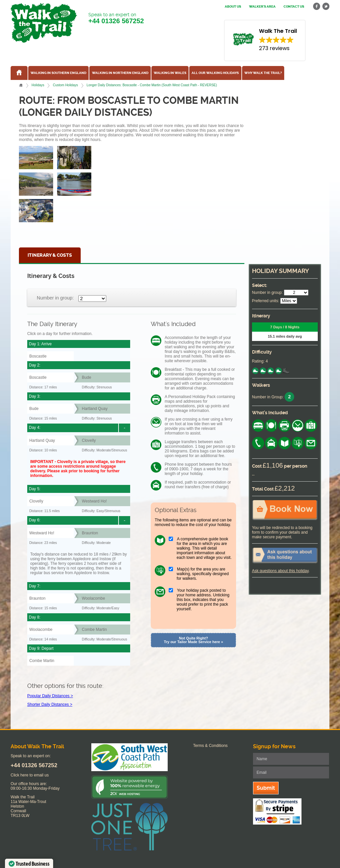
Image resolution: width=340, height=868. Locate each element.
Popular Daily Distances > (50, 696)
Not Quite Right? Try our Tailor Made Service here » (194, 640)
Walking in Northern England (120, 73)
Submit (266, 788)
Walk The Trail (44, 23)
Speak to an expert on (116, 18)
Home (21, 85)
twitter (326, 6)
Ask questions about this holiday (280, 571)
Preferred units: (266, 301)
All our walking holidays (215, 73)
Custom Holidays (65, 85)
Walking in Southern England (58, 73)
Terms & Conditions (211, 746)
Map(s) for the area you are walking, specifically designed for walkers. (203, 574)
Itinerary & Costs (50, 255)
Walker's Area (262, 7)
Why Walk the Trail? (263, 73)
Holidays (38, 85)
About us (233, 7)
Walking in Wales (170, 73)
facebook (317, 6)
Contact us (294, 7)
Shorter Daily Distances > (50, 704)
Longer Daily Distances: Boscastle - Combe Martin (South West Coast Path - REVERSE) (152, 85)
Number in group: (55, 298)
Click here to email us (30, 775)
